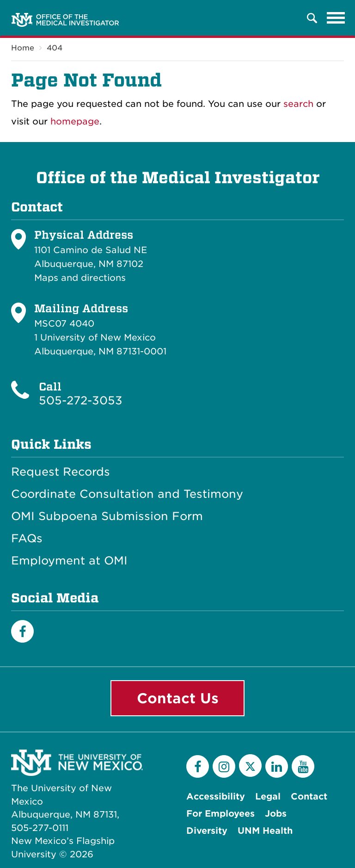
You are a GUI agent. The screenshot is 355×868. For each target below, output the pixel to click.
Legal (268, 797)
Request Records (61, 472)
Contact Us (178, 698)
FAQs (27, 539)
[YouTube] (303, 766)
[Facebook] (22, 631)
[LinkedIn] (277, 766)
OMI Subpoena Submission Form (107, 516)
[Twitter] (250, 766)
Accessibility (216, 797)
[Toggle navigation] (336, 18)
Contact (309, 797)
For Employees (220, 814)
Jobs (276, 814)
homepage (75, 121)
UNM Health (265, 831)
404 (55, 48)
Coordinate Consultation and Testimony (127, 494)
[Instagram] (224, 766)
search (298, 104)
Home (23, 48)
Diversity (207, 831)
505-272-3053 (81, 400)
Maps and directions (80, 278)
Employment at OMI (69, 561)
